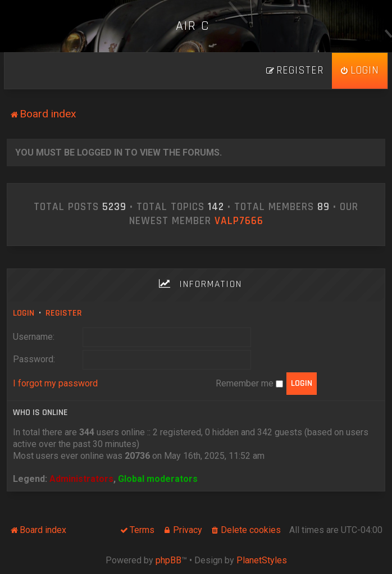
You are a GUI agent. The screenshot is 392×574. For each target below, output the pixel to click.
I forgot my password (55, 383)
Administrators (81, 479)
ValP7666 (239, 221)
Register (64, 313)
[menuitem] (360, 71)
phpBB (168, 560)
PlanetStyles (262, 560)
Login (24, 313)
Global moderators (158, 479)
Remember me (249, 383)
